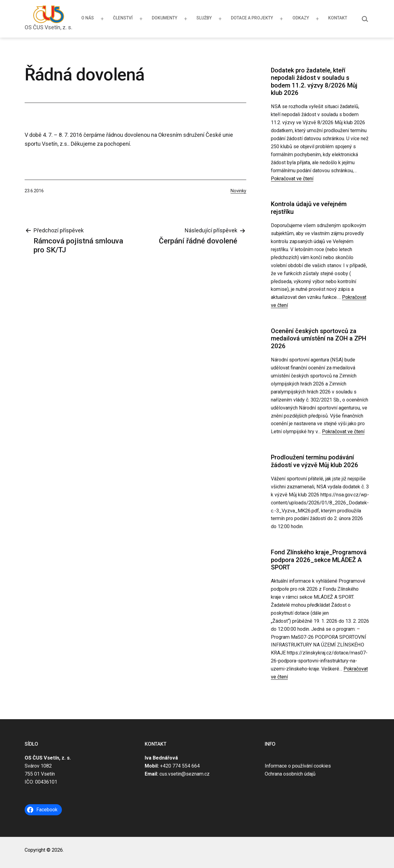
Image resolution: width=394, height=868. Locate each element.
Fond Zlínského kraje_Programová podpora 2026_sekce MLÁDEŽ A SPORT (319, 560)
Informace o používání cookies (298, 766)
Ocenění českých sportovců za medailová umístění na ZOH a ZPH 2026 (319, 338)
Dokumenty (165, 18)
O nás (88, 18)
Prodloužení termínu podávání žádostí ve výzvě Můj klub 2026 (315, 461)
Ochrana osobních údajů (290, 774)
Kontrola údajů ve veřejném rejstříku (309, 208)
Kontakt (338, 18)
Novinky (238, 191)
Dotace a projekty (252, 18)
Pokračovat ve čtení (292, 179)
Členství (123, 18)
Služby (204, 18)
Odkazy (301, 18)
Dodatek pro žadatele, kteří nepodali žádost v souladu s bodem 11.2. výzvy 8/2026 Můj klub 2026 (314, 82)
